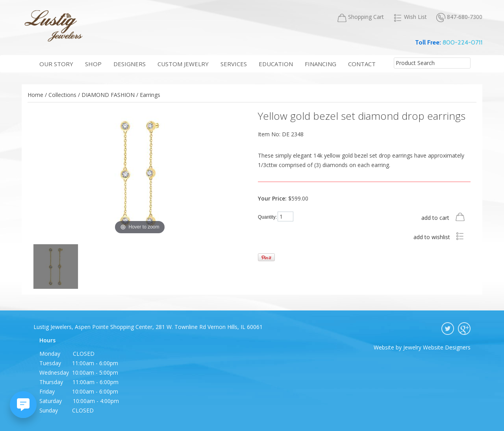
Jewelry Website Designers (437, 347)
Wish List (410, 17)
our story (56, 64)
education (276, 64)
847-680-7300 (459, 17)
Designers (130, 64)
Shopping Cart (361, 17)
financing (321, 64)
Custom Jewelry (183, 64)
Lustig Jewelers (53, 26)
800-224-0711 (462, 42)
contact (362, 64)
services (234, 64)
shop (93, 64)
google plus (464, 329)
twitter (448, 329)
